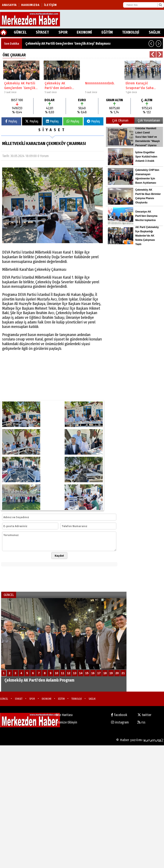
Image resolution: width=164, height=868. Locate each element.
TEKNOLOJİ (131, 32)
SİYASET (42, 32)
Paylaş (11, 121)
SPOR (63, 32)
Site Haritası (64, 715)
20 (117, 673)
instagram (120, 722)
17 (99, 673)
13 (75, 673)
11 (63, 673)
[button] (151, 44)
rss (141, 722)
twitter (144, 715)
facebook (119, 715)
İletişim (50, 5)
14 (81, 673)
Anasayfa (9, 5)
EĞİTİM (107, 32)
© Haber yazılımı (140, 740)
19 (111, 673)
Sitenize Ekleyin (66, 722)
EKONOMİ (84, 32)
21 (123, 673)
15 (87, 673)
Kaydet (59, 556)
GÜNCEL (20, 32)
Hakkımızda (30, 5)
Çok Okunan (120, 120)
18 (105, 673)
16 (93, 673)
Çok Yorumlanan (149, 120)
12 (69, 673)
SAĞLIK (154, 32)
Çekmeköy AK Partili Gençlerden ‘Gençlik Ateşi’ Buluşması (68, 43)
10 (57, 673)
